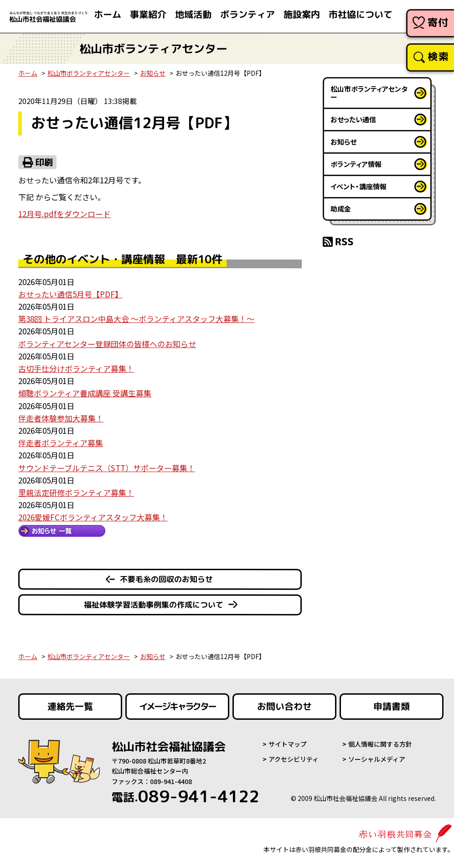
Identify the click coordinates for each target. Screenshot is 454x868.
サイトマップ (288, 744)
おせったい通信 (353, 119)
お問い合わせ (284, 707)
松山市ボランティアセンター (89, 73)
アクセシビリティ (294, 759)
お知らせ (153, 73)
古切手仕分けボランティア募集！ (76, 368)
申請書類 (392, 707)
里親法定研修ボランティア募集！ (76, 492)
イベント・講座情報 (359, 186)
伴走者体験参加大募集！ (61, 418)
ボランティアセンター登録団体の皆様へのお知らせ (107, 344)
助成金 (341, 209)
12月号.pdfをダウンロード (64, 214)
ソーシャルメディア (377, 759)
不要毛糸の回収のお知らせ (166, 579)
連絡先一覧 (70, 707)
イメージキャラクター (177, 707)
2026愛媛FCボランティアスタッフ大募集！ (93, 517)
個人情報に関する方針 (380, 744)
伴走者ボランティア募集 (61, 443)
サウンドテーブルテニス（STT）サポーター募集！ (107, 468)
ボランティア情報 (356, 164)
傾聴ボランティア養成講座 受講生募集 (85, 393)
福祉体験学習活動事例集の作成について (154, 605)
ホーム (28, 73)
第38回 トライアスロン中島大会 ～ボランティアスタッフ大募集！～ (136, 319)
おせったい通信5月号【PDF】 (70, 294)
